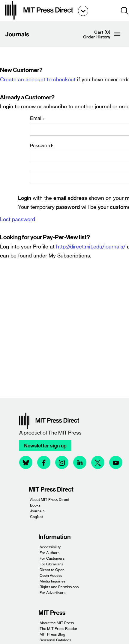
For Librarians (51, 564)
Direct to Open (52, 570)
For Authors (49, 553)
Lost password (18, 219)
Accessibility (50, 547)
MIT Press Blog (52, 634)
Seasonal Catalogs (55, 640)
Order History (97, 37)
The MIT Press (65, 433)
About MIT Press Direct (50, 500)
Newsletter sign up (45, 446)
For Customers (52, 558)
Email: (37, 118)
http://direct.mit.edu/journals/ (91, 247)
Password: (42, 146)
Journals (37, 511)
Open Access (51, 575)
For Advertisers (52, 593)
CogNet (36, 517)
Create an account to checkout (38, 79)
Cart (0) (102, 32)
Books (35, 505)
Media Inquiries (52, 581)
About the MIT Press (57, 623)
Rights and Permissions (59, 587)
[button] (125, 11)
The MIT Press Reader (58, 629)
